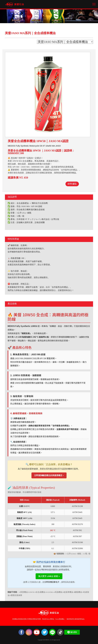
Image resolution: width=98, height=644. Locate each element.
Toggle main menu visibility (94, 3)
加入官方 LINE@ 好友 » (49, 576)
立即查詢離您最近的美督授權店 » (49, 475)
